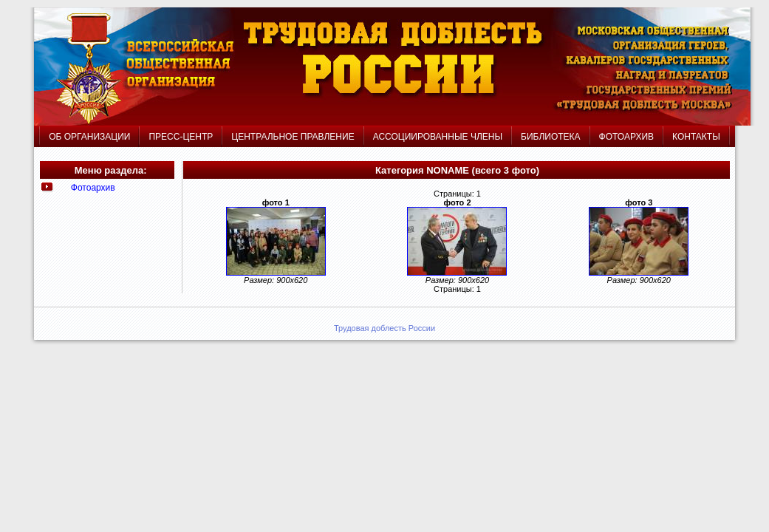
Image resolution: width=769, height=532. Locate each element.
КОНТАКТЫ (696, 137)
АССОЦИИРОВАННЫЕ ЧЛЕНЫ (438, 137)
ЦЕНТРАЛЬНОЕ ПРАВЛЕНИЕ (294, 137)
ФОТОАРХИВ (626, 137)
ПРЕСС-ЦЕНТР (181, 137)
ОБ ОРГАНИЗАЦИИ (89, 137)
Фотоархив (93, 188)
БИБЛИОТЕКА (551, 137)
